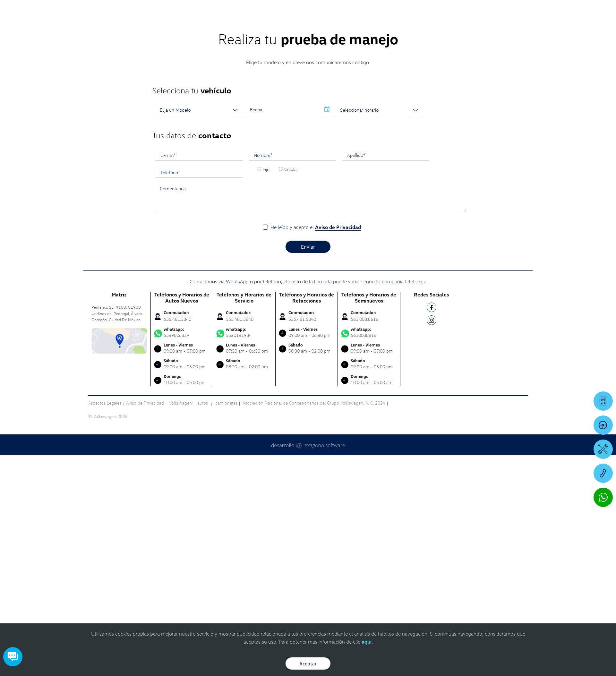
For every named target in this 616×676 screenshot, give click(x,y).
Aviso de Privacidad (338, 332)
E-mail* (168, 260)
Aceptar (308, 663)
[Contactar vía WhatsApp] (603, 497)
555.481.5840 (177, 424)
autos (203, 507)
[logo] (382, 23)
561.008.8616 (364, 424)
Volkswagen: (182, 507)
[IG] (432, 426)
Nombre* (263, 260)
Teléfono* (170, 277)
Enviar (308, 351)
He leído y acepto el (316, 332)
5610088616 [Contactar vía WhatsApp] (369, 437)
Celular (291, 274)
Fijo (266, 274)
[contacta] (119, 445)
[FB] (432, 413)
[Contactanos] (508, 10)
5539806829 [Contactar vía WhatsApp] (182, 437)
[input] (283, 214)
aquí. (367, 642)
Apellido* (356, 260)
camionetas (226, 507)
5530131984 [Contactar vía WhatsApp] (244, 437)
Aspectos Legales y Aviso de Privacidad (126, 507)
